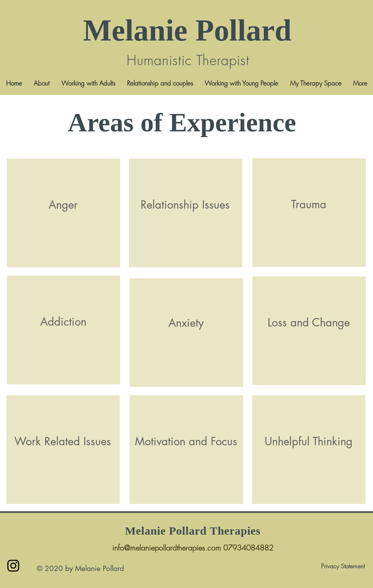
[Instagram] (13, 566)
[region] (63, 213)
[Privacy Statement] (343, 566)
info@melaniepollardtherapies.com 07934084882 (193, 548)
